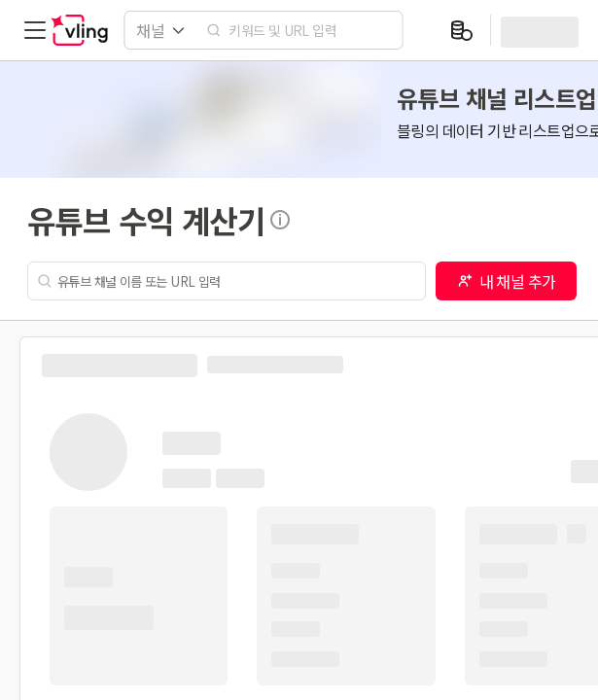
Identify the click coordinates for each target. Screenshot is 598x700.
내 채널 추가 (507, 281)
